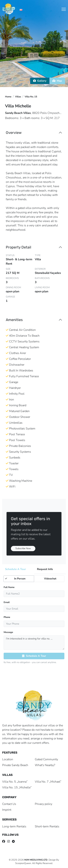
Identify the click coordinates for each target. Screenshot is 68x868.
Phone (7, 617)
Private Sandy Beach (15, 765)
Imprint (7, 810)
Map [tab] (57, 81)
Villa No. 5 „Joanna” (15, 782)
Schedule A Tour (34, 656)
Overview (14, 133)
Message (8, 632)
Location (8, 759)
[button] (28, 82)
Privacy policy (44, 804)
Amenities (14, 320)
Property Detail (18, 247)
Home (8, 97)
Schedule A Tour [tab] (16, 569)
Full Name (9, 587)
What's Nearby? (45, 765)
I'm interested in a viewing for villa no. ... (34, 643)
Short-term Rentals (47, 826)
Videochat (46, 579)
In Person (15, 579)
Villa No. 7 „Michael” (48, 782)
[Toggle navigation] (64, 9)
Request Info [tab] (45, 569)
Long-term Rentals (14, 826)
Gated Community (46, 759)
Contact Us (9, 804)
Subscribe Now (23, 548)
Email (7, 602)
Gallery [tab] (40, 81)
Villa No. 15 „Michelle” (17, 787)
